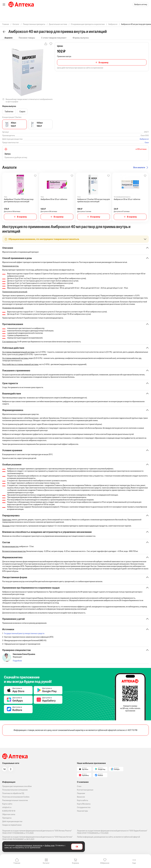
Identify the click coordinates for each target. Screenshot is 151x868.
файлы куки (50, 845)
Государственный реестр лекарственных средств (24, 634)
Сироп (22, 111)
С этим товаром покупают (54, 38)
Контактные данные (85, 790)
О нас (79, 786)
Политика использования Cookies (16, 797)
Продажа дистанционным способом (17, 786)
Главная (17, 863)
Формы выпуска (81, 38)
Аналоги (8, 38)
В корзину (104, 62)
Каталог (46, 863)
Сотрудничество (84, 807)
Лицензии (81, 793)
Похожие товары (27, 38)
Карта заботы (83, 800)
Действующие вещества (12, 821)
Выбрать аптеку (141, 4)
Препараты (7, 818)
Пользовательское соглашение (15, 790)
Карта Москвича (84, 804)
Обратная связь (9, 814)
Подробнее (17, 662)
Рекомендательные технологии (15, 800)
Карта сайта (7, 804)
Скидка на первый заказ (12, 825)
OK (77, 847)
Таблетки (9, 111)
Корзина (75, 863)
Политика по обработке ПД (13, 793)
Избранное (105, 863)
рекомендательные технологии (29, 845)
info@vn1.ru (7, 807)
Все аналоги (139, 167)
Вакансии (81, 797)
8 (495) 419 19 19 (9, 811)
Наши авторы (82, 811)
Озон (147, 143)
